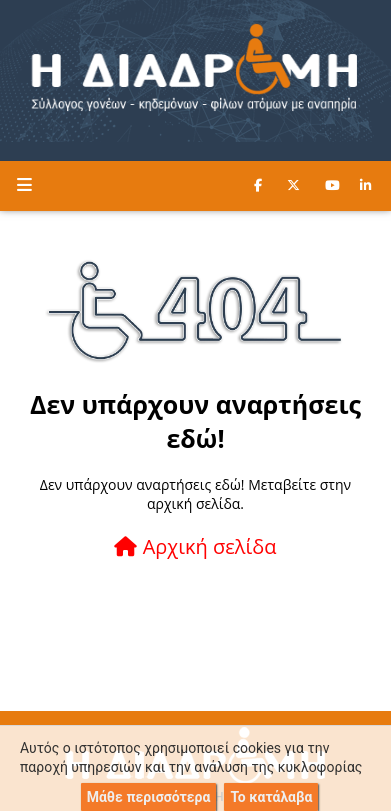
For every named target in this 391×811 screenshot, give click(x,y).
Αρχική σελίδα (195, 546)
